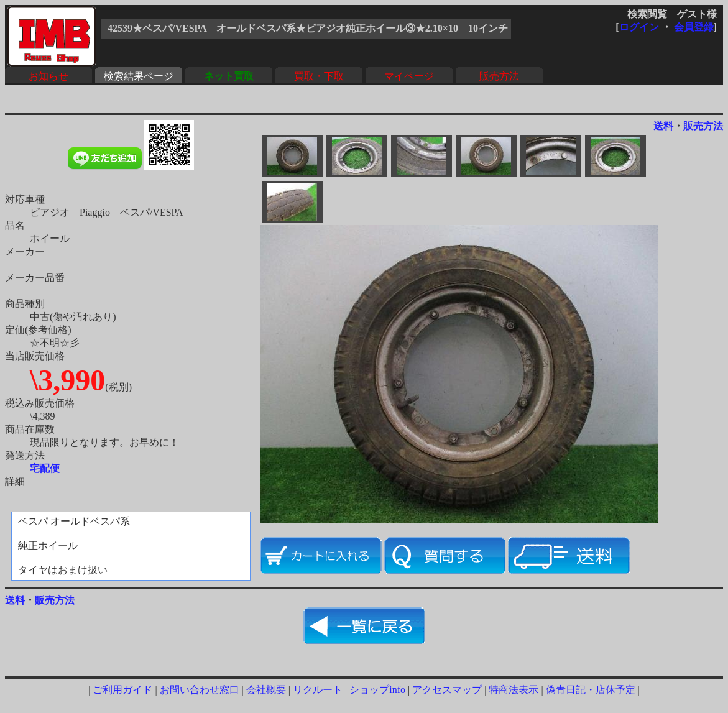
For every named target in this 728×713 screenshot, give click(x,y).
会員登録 (694, 27)
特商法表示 (514, 690)
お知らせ (48, 76)
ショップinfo (377, 690)
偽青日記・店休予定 (591, 690)
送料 (663, 126)
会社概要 (266, 690)
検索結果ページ (139, 76)
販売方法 (499, 76)
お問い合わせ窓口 (200, 690)
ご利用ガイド (122, 690)
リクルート (318, 690)
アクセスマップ (447, 690)
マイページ (409, 76)
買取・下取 (319, 76)
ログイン (639, 27)
